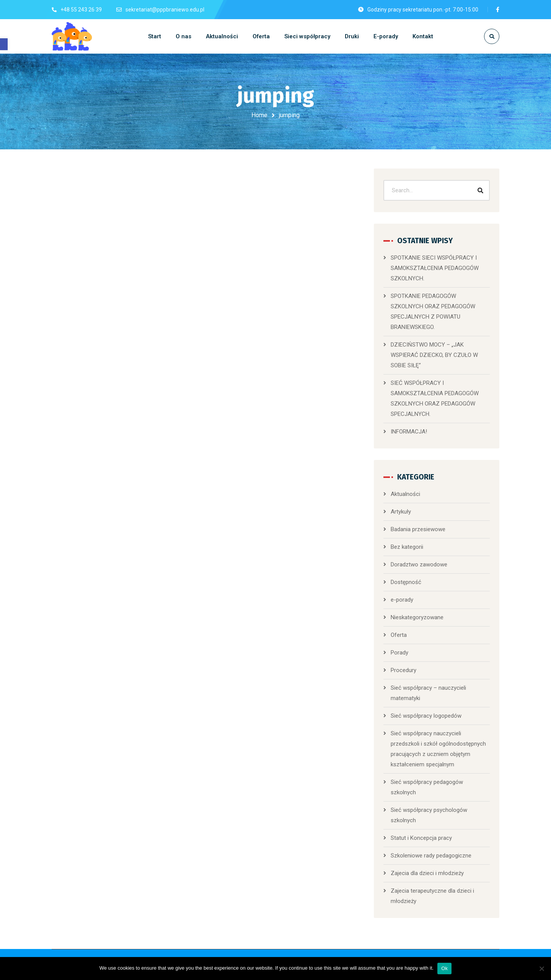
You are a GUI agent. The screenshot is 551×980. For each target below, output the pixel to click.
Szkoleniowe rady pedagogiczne (431, 856)
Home (259, 115)
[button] (4, 44)
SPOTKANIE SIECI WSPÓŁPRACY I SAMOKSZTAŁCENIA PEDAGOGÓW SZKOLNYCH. (435, 268)
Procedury (403, 670)
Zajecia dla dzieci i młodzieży (427, 873)
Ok (444, 968)
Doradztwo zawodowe (419, 564)
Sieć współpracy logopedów (426, 716)
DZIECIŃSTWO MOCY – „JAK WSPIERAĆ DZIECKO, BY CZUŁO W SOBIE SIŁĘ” (434, 355)
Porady (399, 653)
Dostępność (406, 582)
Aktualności (405, 494)
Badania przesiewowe (418, 529)
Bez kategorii (407, 547)
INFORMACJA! (409, 432)
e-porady (402, 600)
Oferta (399, 635)
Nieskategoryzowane (417, 617)
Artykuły (401, 512)
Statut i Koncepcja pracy (421, 838)
